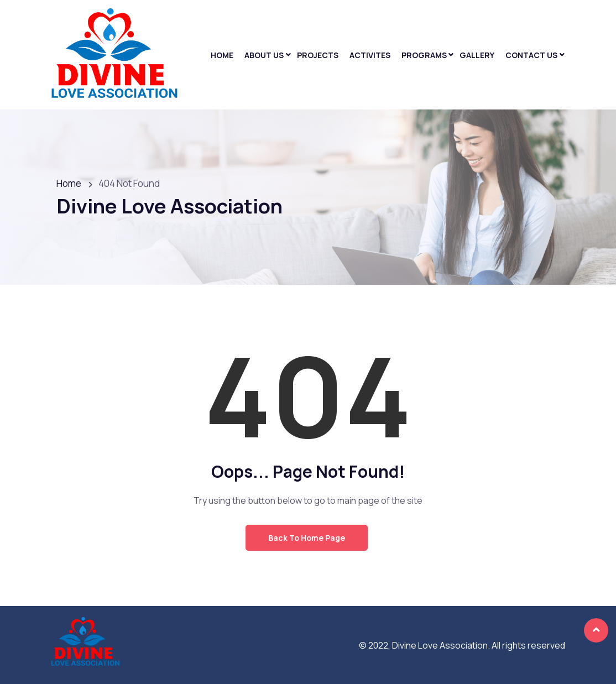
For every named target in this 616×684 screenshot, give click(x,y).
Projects (318, 55)
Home (222, 55)
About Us (264, 55)
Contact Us (531, 55)
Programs (424, 55)
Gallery (477, 55)
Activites (370, 55)
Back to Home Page (307, 538)
